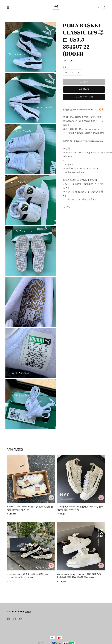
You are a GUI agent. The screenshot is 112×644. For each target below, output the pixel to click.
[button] (8, 7)
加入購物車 (84, 89)
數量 (65, 67)
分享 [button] (67, 207)
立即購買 (84, 82)
